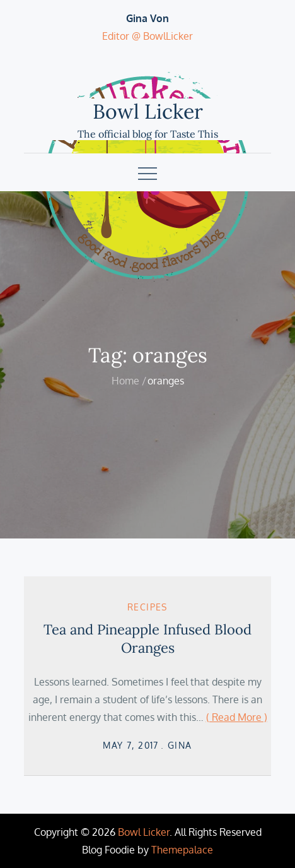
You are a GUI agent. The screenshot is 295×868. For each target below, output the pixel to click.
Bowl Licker (148, 111)
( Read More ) (237, 717)
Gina (180, 745)
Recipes (147, 607)
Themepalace (182, 850)
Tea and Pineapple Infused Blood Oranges (147, 639)
